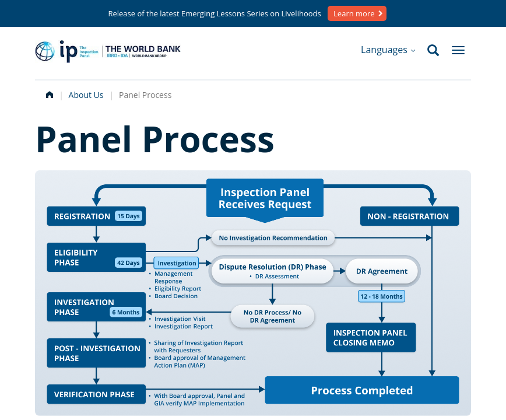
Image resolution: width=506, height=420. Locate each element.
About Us (86, 95)
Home (48, 93)
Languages (388, 50)
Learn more (354, 13)
